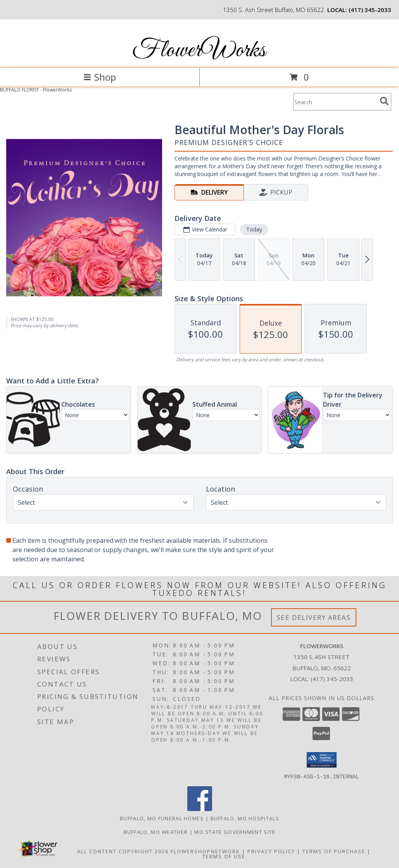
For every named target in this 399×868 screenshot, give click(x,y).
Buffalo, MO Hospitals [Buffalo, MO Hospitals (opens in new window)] (245, 818)
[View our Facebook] (200, 808)
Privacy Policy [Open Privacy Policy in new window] (271, 851)
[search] (384, 101)
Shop (100, 77)
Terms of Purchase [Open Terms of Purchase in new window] (334, 851)
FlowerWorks (199, 51)
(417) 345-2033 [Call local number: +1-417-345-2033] (370, 10)
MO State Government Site (235, 832)
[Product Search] (335, 102)
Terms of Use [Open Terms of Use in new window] (224, 856)
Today (254, 229)
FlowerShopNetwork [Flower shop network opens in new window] (205, 851)
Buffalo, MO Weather (156, 832)
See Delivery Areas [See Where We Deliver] (314, 617)
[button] (322, 760)
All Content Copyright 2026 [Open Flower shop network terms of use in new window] (123, 851)
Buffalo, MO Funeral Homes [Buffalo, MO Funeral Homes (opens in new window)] (162, 818)
